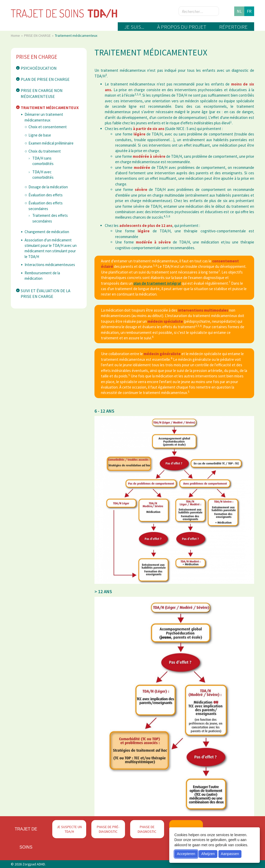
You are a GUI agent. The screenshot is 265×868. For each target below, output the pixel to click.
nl (239, 11)
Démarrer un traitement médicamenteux (44, 117)
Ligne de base (40, 135)
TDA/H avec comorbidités (43, 175)
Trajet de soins (26, 838)
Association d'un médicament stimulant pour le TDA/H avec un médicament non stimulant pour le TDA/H (51, 248)
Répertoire (233, 27)
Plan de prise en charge (45, 79)
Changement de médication (47, 232)
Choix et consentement (48, 127)
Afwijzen (208, 854)
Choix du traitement (45, 151)
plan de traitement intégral (157, 283)
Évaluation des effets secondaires (46, 206)
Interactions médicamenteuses (50, 265)
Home (16, 35)
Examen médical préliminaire (51, 143)
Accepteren (186, 854)
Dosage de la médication (48, 187)
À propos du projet (182, 27)
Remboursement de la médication (42, 276)
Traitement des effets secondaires (50, 218)
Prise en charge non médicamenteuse (42, 93)
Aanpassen (230, 854)
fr (249, 11)
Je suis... (134, 27)
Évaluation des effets (46, 195)
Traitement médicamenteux (50, 107)
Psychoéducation (39, 68)
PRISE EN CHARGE (38, 35)
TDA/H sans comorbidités (43, 161)
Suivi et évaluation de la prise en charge (46, 294)
